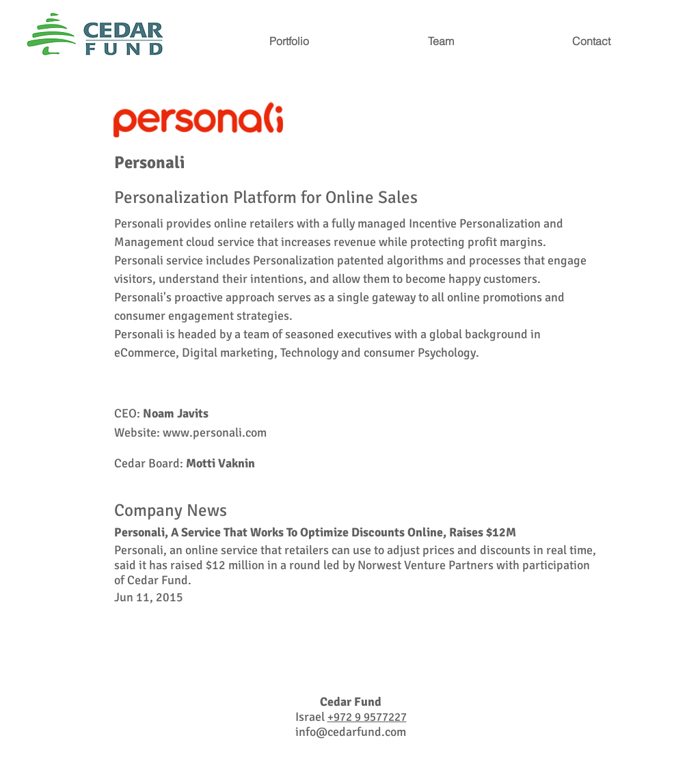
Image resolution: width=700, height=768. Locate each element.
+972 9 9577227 (367, 717)
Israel (311, 717)
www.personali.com (215, 433)
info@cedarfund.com (351, 732)
